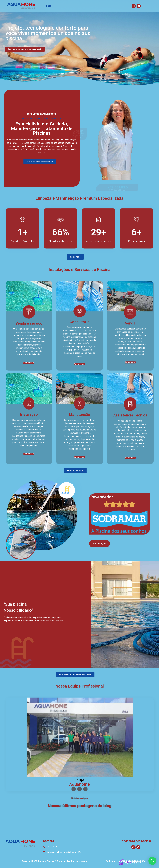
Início (48, 6)
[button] (152, 861)
